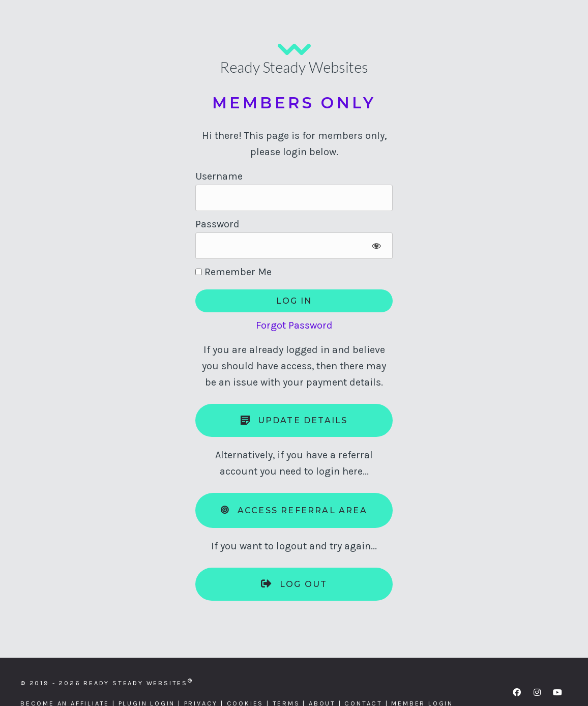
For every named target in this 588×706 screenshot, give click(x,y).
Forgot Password (294, 325)
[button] (517, 692)
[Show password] (376, 246)
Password (217, 224)
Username (219, 176)
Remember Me (233, 272)
